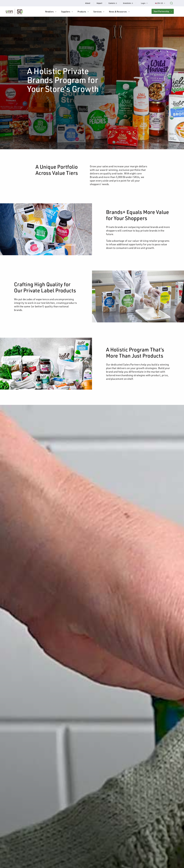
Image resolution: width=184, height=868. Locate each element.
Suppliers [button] (66, 12)
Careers (114, 3)
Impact (99, 3)
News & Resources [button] (118, 12)
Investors (130, 3)
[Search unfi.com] (171, 3)
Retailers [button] (49, 12)
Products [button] (82, 12)
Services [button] (97, 12)
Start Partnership (161, 11)
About (88, 3)
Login (146, 3)
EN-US (162, 3)
